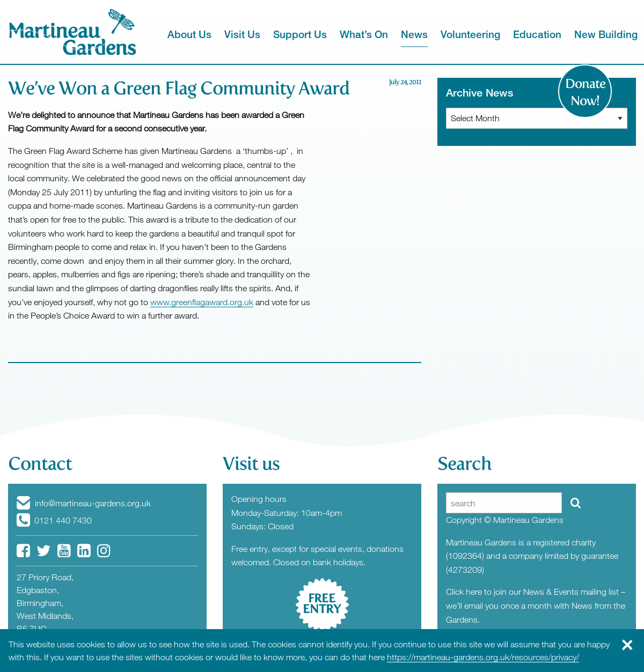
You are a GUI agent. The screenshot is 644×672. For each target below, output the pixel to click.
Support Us (300, 34)
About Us (189, 34)
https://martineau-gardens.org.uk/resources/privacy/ (483, 657)
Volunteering (470, 34)
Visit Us (242, 34)
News (414, 34)
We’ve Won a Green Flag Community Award (179, 88)
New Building (606, 34)
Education (537, 34)
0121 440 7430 (54, 520)
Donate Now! (585, 92)
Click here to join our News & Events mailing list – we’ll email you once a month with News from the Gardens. (536, 605)
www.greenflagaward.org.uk (202, 302)
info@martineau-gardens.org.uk (84, 503)
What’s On (364, 34)
